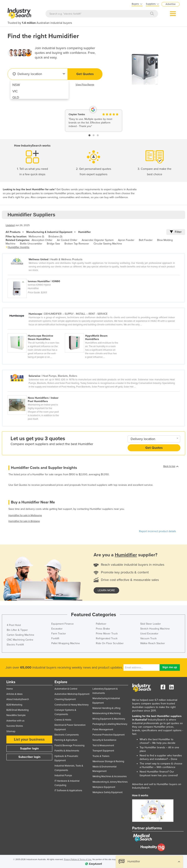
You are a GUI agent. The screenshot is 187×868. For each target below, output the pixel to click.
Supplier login (29, 748)
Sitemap (11, 731)
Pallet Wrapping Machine (66, 643)
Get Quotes (85, 74)
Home (10, 689)
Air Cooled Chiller (67, 240)
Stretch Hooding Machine (155, 629)
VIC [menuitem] (15, 91)
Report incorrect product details (158, 531)
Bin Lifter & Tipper (17, 630)
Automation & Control (66, 689)
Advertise (171, 4)
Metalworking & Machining (106, 713)
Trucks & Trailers (101, 756)
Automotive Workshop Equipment (72, 694)
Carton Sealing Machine (20, 635)
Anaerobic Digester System (98, 240)
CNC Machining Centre (20, 640)
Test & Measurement (103, 745)
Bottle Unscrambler (31, 244)
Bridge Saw (53, 244)
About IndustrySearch (18, 699)
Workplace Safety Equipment (108, 792)
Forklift (55, 638)
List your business (29, 739)
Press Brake (103, 629)
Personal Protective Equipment (109, 735)
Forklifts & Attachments (67, 751)
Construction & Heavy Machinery (72, 705)
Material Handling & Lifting (106, 708)
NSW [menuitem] (16, 85)
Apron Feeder (126, 240)
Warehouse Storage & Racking (108, 761)
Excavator (57, 629)
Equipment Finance (62, 624)
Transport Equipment (103, 751)
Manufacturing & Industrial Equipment (49, 232)
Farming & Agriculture (66, 740)
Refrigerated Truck (107, 638)
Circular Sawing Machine (108, 244)
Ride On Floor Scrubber (110, 643)
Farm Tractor (59, 634)
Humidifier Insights (19, 247)
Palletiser (101, 624)
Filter (176, 232)
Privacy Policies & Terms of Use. (78, 859)
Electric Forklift (15, 645)
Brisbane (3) (55, 237)
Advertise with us (15, 721)
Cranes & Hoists (63, 720)
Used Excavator (149, 634)
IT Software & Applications (68, 791)
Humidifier (84, 232)
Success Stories (15, 726)
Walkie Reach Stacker (153, 643)
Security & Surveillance (104, 740)
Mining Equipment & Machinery (109, 719)
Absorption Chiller (42, 240)
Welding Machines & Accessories (110, 776)
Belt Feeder (146, 240)
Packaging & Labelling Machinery (110, 724)
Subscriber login (29, 757)
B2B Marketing (14, 705)
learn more (106, 590)
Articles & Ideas (14, 694)
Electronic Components (67, 735)
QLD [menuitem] (16, 97)
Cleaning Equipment (65, 699)
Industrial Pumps (63, 775)
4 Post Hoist (14, 625)
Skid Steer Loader (151, 624)
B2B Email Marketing (17, 710)
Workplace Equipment (104, 787)
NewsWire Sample (16, 715)
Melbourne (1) (36, 237)
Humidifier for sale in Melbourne (25, 515)
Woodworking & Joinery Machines (110, 782)
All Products (13, 232)
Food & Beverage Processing (69, 745)
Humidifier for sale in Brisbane (24, 521)
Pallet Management (103, 730)
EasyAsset (145, 775)
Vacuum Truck (148, 638)
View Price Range (85, 85)
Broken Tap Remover (77, 244)
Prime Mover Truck (107, 634)
